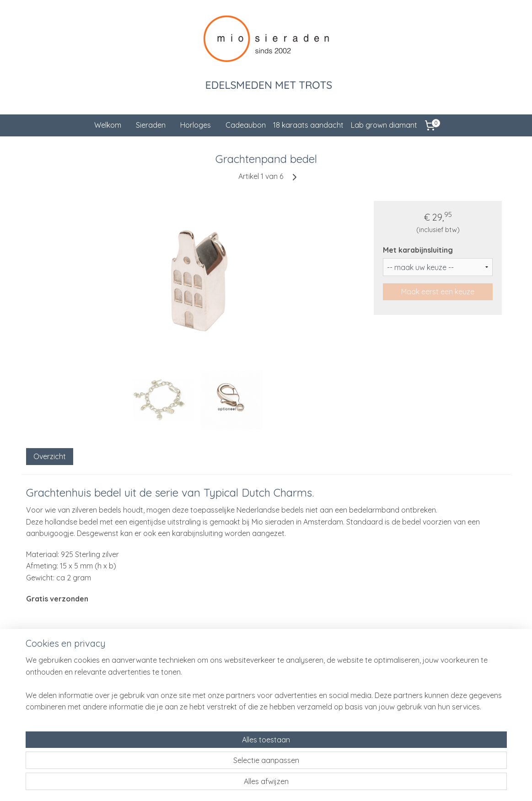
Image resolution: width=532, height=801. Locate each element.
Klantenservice (142, 682)
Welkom (108, 125)
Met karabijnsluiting (418, 250)
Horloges (196, 125)
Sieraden (151, 125)
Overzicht (50, 456)
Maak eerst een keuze (438, 292)
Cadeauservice (143, 693)
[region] (206, 760)
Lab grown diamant (384, 125)
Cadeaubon (246, 125)
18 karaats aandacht (308, 125)
